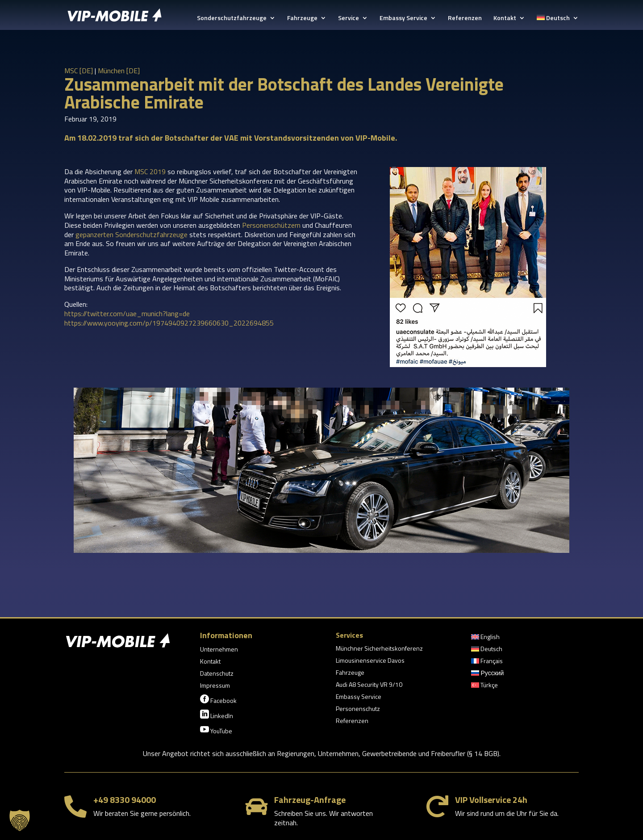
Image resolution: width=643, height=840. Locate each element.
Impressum (215, 686)
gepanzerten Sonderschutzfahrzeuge (132, 234)
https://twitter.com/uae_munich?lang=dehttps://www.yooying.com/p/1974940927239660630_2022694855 (169, 318)
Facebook (218, 700)
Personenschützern (271, 225)
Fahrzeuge (302, 19)
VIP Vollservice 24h (491, 800)
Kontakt (505, 19)
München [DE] (119, 71)
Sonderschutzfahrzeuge (232, 19)
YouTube (216, 730)
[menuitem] (558, 22)
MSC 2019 (150, 171)
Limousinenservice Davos (370, 661)
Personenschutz (358, 709)
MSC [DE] (79, 71)
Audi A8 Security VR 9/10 (369, 685)
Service (349, 19)
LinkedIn (217, 715)
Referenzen (465, 19)
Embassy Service (403, 19)
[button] (20, 820)
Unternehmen (219, 650)
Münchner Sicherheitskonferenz (379, 649)
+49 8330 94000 (125, 800)
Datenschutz (217, 674)
